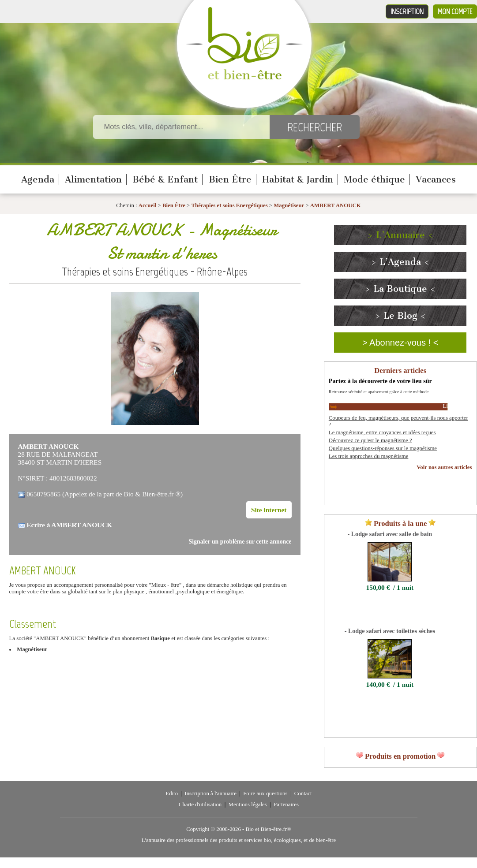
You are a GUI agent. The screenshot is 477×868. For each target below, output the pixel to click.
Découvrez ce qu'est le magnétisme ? (370, 440)
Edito (172, 793)
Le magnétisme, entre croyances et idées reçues (382, 432)
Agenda (38, 179)
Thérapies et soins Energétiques (230, 205)
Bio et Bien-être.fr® (268, 829)
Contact (303, 793)
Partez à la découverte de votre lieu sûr (380, 381)
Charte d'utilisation (200, 805)
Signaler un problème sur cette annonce (240, 542)
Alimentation (93, 179)
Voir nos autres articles (444, 467)
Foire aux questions (265, 793)
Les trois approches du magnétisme (369, 456)
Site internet (269, 510)
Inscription (407, 11)
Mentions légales (248, 805)
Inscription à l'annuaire (210, 793)
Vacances (436, 179)
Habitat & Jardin (298, 179)
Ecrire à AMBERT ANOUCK (69, 525)
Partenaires (286, 805)
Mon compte (455, 11)
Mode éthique (374, 179)
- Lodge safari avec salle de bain (390, 534)
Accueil (148, 205)
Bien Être (230, 179)
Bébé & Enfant (165, 179)
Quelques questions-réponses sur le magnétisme (383, 448)
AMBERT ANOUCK (336, 205)
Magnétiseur (289, 205)
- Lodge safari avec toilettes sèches (390, 631)
